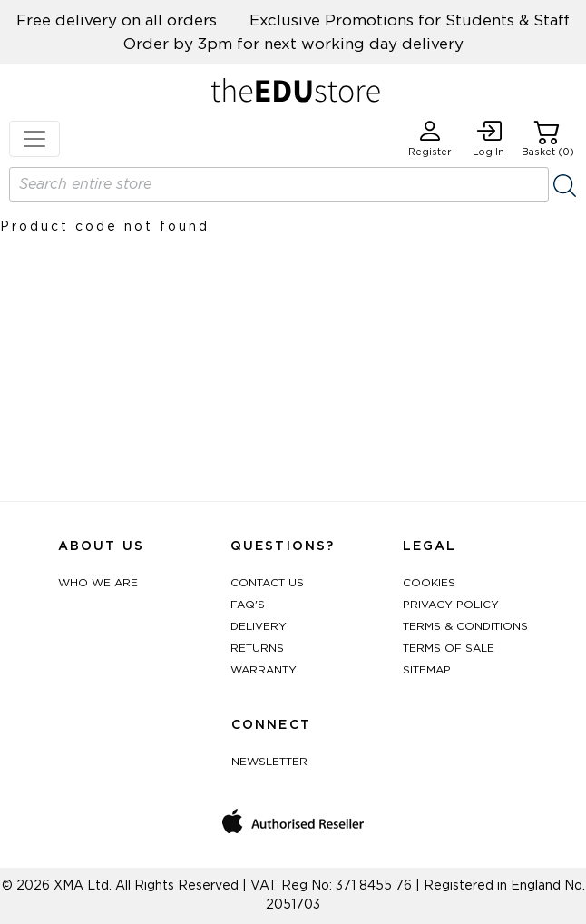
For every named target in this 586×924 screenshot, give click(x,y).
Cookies (429, 583)
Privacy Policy (451, 605)
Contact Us (267, 583)
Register (430, 138)
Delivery (259, 626)
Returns (257, 648)
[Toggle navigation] (34, 139)
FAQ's (248, 605)
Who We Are (98, 583)
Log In (488, 138)
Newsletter (269, 762)
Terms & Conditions (465, 626)
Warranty (264, 670)
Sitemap (427, 670)
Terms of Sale (449, 648)
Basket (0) (548, 138)
